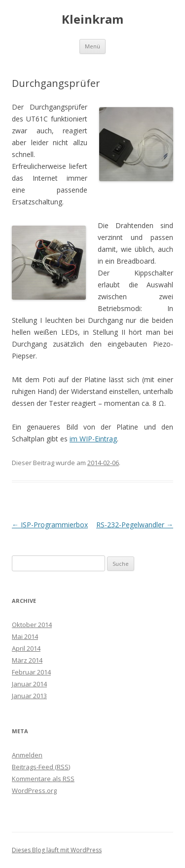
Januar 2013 (29, 696)
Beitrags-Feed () (41, 767)
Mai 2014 (25, 636)
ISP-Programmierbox (50, 525)
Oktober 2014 (32, 625)
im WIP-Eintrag (93, 439)
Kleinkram (92, 20)
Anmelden (27, 755)
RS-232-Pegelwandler (135, 525)
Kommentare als (43, 779)
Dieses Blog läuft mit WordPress (57, 850)
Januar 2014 (29, 684)
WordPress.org (34, 790)
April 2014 (26, 648)
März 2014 (27, 660)
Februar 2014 (31, 672)
